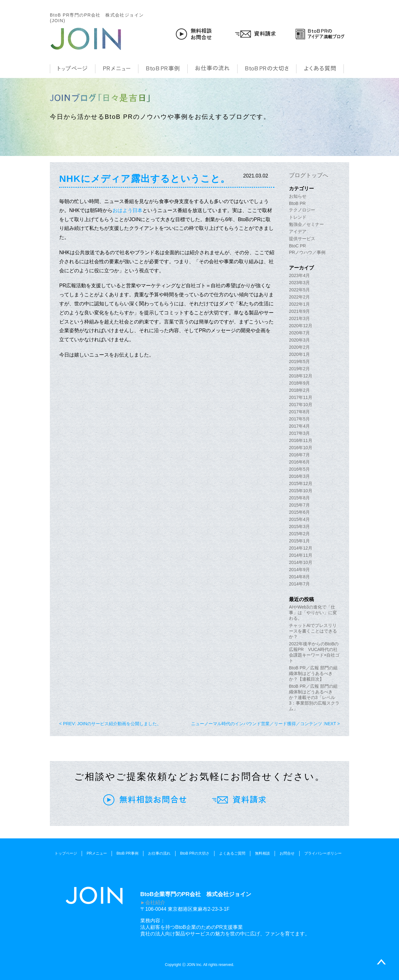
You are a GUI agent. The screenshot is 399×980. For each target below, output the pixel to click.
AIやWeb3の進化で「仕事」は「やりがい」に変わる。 (313, 613)
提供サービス (302, 239)
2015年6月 (299, 512)
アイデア (298, 231)
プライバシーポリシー (323, 853)
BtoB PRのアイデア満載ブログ (320, 34)
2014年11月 (301, 555)
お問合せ (287, 853)
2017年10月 (301, 405)
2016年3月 (299, 476)
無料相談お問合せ (195, 34)
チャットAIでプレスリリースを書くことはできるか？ (313, 631)
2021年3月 (299, 318)
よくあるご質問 (232, 853)
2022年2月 (299, 297)
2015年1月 (299, 541)
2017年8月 (299, 412)
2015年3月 (299, 526)
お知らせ (298, 196)
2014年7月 (299, 584)
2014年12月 (301, 548)
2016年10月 (301, 448)
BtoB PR (297, 203)
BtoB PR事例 (163, 69)
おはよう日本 (127, 210)
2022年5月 (299, 290)
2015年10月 (301, 491)
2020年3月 (299, 340)
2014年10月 (301, 562)
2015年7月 (299, 505)
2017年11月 (301, 397)
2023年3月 (299, 283)
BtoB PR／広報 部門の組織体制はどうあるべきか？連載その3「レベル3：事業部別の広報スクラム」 (314, 697)
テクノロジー (302, 210)
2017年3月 (299, 433)
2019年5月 (299, 361)
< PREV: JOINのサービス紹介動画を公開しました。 (110, 724)
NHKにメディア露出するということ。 (145, 179)
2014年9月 (299, 570)
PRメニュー (117, 69)
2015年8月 (299, 498)
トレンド (298, 217)
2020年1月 (299, 354)
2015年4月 (299, 519)
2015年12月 (301, 483)
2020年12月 (301, 326)
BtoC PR (297, 246)
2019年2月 (299, 369)
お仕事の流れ (212, 69)
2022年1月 (299, 304)
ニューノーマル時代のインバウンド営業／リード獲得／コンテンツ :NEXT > (265, 724)
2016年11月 (301, 440)
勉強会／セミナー (306, 224)
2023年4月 (299, 275)
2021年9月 (299, 311)
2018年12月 (301, 376)
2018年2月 (299, 390)
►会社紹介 (153, 902)
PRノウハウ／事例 (307, 252)
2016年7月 (299, 455)
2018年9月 (299, 383)
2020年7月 (299, 333)
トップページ (73, 69)
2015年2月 (299, 534)
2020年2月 (299, 347)
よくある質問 (320, 69)
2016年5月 (299, 469)
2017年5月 (299, 419)
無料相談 (262, 853)
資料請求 (257, 34)
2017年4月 (299, 426)
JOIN (86, 39)
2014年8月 (299, 577)
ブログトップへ (309, 175)
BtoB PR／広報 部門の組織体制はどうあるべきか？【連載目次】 (313, 673)
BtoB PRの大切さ (267, 69)
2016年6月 (299, 462)
